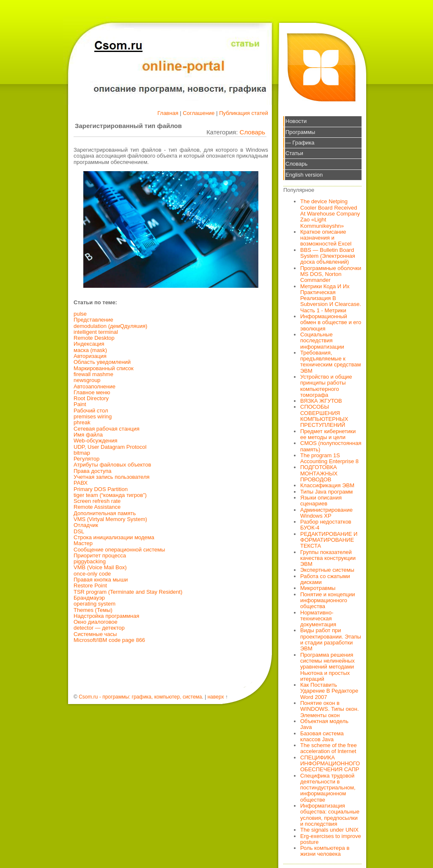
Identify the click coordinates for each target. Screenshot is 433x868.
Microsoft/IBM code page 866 (109, 640)
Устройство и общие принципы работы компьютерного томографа (326, 386)
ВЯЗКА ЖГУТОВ (321, 401)
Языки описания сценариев (321, 501)
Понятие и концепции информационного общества (328, 601)
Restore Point (90, 585)
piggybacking (90, 561)
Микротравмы (318, 588)
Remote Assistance (97, 507)
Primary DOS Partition (101, 489)
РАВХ (81, 483)
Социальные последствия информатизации (322, 341)
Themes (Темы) (93, 610)
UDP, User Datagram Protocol (110, 447)
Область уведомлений (102, 362)
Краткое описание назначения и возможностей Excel (326, 238)
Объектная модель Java (324, 724)
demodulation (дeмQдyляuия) (110, 326)
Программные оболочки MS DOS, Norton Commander (331, 274)
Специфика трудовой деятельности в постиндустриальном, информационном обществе (328, 788)
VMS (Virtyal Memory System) (110, 519)
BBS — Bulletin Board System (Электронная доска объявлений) (328, 256)
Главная (168, 113)
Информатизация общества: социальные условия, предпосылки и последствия (330, 815)
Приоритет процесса (100, 555)
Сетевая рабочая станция (107, 429)
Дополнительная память (105, 513)
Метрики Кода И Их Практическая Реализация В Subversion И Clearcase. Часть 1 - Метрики (331, 298)
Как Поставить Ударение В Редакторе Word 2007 (329, 691)
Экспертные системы (327, 570)
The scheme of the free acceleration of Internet (329, 748)
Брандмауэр (89, 598)
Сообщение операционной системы (119, 550)
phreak (82, 422)
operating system (95, 604)
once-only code (92, 574)
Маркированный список (104, 368)
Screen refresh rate (97, 501)
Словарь (252, 132)
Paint (80, 404)
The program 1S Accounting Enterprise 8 (329, 458)
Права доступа (93, 471)
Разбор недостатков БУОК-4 (326, 525)
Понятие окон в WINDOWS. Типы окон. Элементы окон (330, 709)
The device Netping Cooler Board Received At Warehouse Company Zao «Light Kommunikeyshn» (330, 213)
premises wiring (93, 416)
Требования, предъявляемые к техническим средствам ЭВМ (330, 362)
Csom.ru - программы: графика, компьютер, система (140, 697)
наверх (216, 697)
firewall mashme (93, 374)
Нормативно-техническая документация (318, 619)
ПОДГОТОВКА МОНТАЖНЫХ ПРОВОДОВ (319, 473)
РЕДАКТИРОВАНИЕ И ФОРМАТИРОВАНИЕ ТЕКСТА (329, 540)
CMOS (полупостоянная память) (331, 446)
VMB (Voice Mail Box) (100, 567)
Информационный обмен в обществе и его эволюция (331, 322)
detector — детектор (99, 628)
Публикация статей (244, 113)
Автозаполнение (95, 386)
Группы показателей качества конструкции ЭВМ (328, 558)
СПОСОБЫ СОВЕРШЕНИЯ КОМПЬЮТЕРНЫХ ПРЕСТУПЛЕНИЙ (324, 416)
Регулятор (86, 459)
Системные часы (95, 634)
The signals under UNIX (329, 830)
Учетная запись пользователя (112, 477)
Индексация (89, 344)
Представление (93, 320)
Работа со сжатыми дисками (325, 579)
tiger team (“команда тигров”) (110, 495)
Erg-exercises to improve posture (331, 839)
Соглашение (199, 113)
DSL (79, 531)
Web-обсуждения (96, 441)
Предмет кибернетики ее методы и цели (328, 434)
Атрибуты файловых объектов (112, 465)
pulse (80, 314)
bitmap (82, 453)
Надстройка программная (106, 616)
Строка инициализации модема (114, 537)
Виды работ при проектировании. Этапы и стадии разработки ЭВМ (331, 639)
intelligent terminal (96, 332)
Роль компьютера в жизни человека (325, 851)
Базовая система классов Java (322, 736)
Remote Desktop (94, 338)
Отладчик (86, 525)
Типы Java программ (326, 492)
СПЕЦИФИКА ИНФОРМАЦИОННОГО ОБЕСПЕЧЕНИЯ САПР (330, 764)
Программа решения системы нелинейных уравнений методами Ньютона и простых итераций (327, 667)
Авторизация (90, 356)
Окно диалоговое (96, 622)
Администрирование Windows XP (326, 513)
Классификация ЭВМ (327, 485)
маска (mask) (90, 350)
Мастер (83, 543)
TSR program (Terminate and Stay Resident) (128, 592)
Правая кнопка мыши (101, 580)
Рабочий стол (91, 411)
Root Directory (91, 398)
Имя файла (88, 435)
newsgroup (87, 380)
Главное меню (92, 392)
